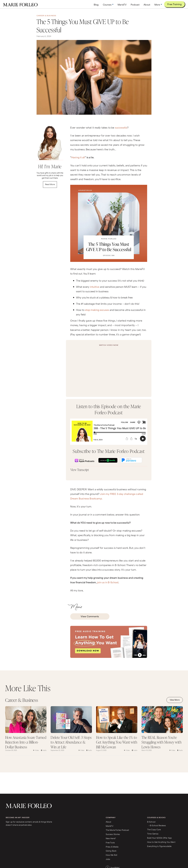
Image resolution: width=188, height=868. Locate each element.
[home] (20, 4)
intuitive (95, 287)
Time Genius (153, 834)
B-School (151, 822)
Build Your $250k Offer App (159, 838)
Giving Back (111, 851)
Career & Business (46, 16)
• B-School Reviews (157, 825)
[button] (108, 5)
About (108, 822)
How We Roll (111, 855)
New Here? (111, 838)
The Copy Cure (154, 829)
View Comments (90, 616)
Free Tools (110, 842)
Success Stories (113, 834)
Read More (50, 184)
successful (121, 127)
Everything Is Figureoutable (159, 846)
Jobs (108, 859)
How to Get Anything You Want (161, 842)
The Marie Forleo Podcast (117, 830)
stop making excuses (97, 310)
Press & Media (112, 847)
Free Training (174, 4)
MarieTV (110, 826)
